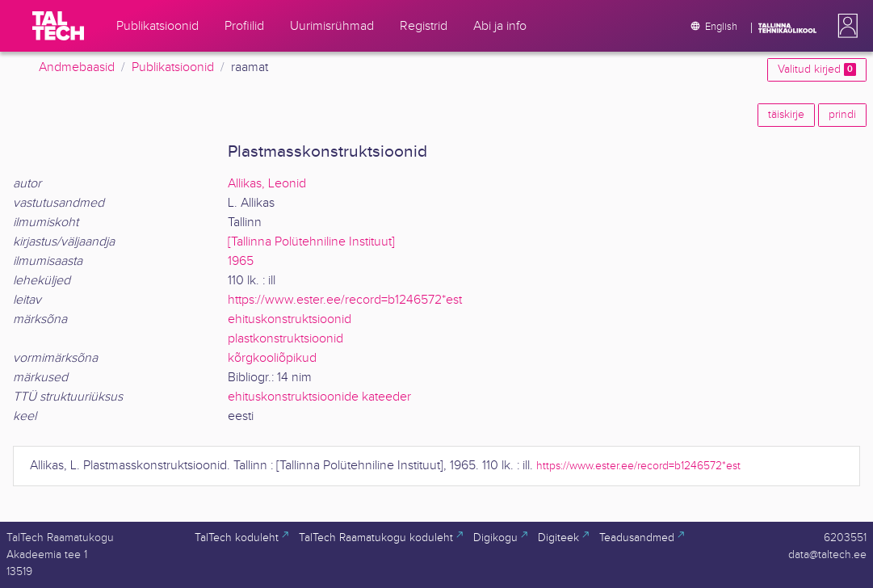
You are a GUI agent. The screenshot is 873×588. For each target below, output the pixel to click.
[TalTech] (58, 26)
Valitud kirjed (817, 69)
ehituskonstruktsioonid (290, 319)
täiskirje (786, 115)
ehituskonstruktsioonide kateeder (319, 397)
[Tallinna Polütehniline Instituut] (311, 242)
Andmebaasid (77, 67)
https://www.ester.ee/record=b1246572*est (345, 300)
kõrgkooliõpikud (272, 358)
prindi (842, 115)
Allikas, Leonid (267, 184)
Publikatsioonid (173, 67)
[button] (845, 26)
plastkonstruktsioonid (285, 339)
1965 (241, 261)
